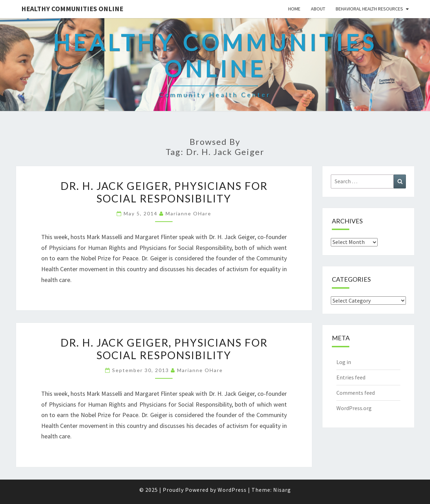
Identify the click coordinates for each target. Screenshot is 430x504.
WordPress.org (354, 408)
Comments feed (356, 393)
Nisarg (282, 490)
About (318, 9)
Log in (344, 362)
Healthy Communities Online (72, 9)
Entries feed (351, 377)
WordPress (232, 490)
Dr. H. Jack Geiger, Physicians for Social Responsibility (164, 192)
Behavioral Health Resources (369, 9)
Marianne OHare (188, 213)
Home (294, 9)
